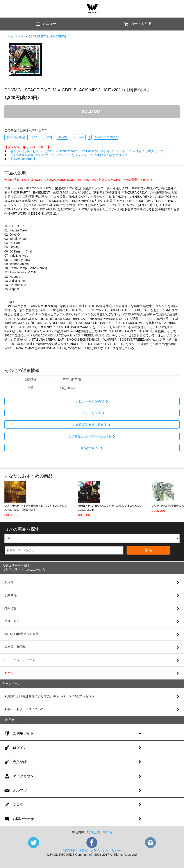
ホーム (9, 36)
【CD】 (35, 137)
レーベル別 (78, 137)
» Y (21, 36)
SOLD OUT (92, 112)
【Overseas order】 (23, 159)
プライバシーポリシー (105, 850)
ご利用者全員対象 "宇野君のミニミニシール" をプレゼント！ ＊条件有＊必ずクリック (68, 155)
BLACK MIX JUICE (106, 137)
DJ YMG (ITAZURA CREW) (47, 36)
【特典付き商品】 (16, 137)
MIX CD (62, 137)
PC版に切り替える (99, 832)
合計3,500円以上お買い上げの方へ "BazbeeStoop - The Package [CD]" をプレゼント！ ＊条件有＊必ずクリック (86, 151)
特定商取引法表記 (75, 850)
